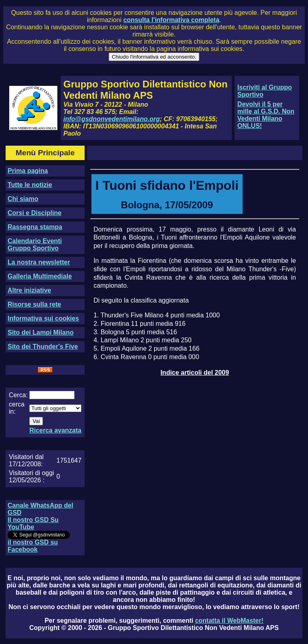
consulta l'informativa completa (171, 20)
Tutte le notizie (30, 185)
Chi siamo (23, 199)
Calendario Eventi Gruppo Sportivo (35, 245)
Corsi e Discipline (34, 213)
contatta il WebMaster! (229, 621)
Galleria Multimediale (40, 276)
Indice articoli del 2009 (195, 373)
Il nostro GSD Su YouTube (33, 523)
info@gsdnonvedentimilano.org (111, 119)
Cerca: (18, 395)
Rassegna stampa (35, 227)
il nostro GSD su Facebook (33, 546)
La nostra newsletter (39, 262)
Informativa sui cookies (43, 318)
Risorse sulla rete (34, 304)
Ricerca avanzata (55, 430)
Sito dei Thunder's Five (43, 346)
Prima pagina (28, 171)
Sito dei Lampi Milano (41, 332)
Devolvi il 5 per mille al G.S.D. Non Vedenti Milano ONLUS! (266, 115)
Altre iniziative (29, 290)
